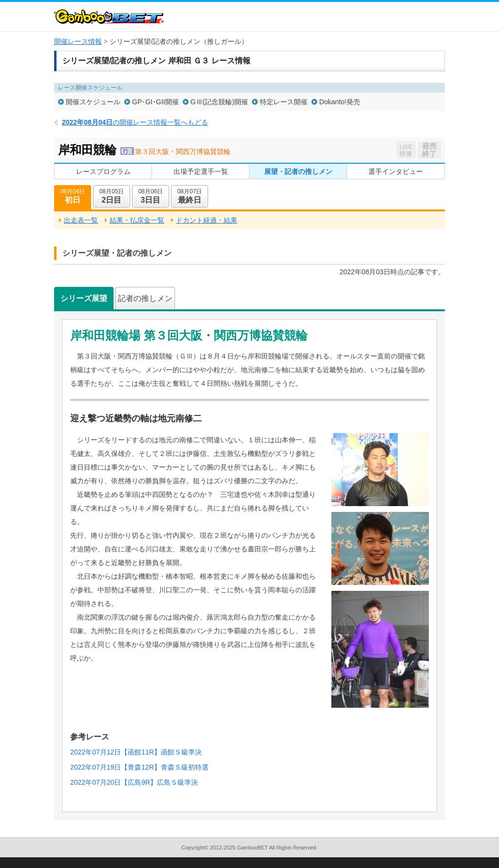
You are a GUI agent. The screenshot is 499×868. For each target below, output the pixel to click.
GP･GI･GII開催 (155, 102)
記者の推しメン (145, 298)
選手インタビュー (396, 171)
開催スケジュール (93, 102)
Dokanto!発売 (340, 102)
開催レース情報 (78, 41)
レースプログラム (103, 171)
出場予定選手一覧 (201, 171)
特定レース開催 (284, 102)
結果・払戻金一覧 (137, 220)
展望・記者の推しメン (298, 171)
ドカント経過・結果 (207, 220)
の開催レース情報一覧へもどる (135, 122)
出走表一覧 (81, 220)
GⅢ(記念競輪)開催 (219, 102)
